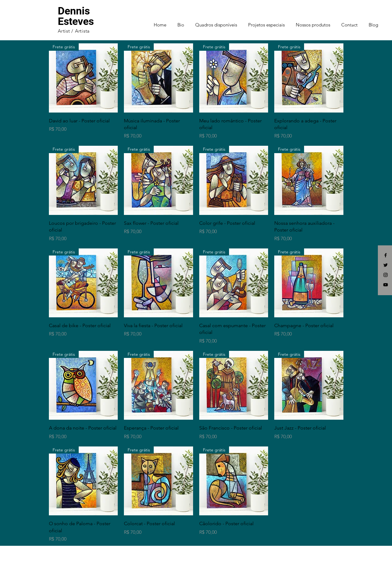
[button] (355, 22)
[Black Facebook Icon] (386, 255)
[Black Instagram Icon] (386, 275)
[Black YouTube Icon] (386, 285)
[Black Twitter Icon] (386, 265)
